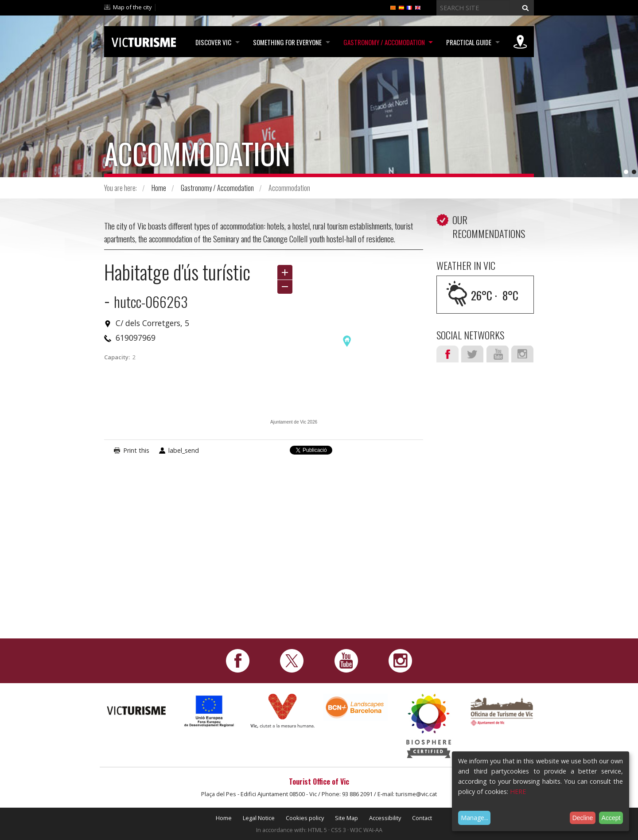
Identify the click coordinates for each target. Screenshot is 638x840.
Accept (611, 818)
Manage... (475, 818)
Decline (583, 818)
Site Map (346, 818)
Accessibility (385, 818)
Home (159, 188)
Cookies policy (305, 818)
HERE (518, 791)
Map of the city (132, 7)
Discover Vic (211, 42)
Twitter (472, 354)
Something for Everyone (286, 42)
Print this (136, 450)
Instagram (522, 354)
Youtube (498, 354)
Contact (422, 818)
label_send (184, 450)
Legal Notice (259, 818)
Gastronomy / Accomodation (383, 42)
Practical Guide (468, 42)
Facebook (447, 354)
